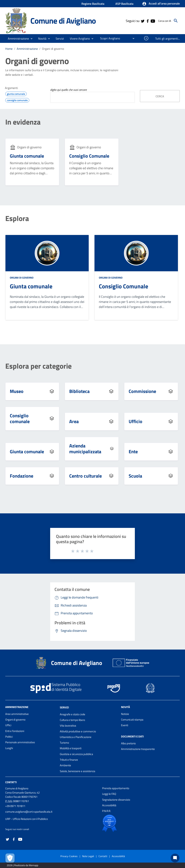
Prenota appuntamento (116, 788)
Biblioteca (79, 391)
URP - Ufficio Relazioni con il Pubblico (27, 819)
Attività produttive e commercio (78, 731)
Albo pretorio (128, 743)
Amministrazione (27, 49)
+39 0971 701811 (15, 806)
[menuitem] (109, 38)
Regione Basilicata (93, 4)
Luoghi (9, 748)
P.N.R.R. (106, 811)
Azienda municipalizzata (85, 449)
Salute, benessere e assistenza (78, 771)
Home (9, 49)
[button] (161, 4)
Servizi (64, 707)
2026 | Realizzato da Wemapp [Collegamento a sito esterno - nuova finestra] (22, 865)
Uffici (8, 725)
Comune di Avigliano (63, 21)
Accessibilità (109, 805)
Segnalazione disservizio (116, 800)
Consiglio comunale (20, 419)
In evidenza (23, 122)
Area (74, 421)
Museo (17, 391)
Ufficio (135, 421)
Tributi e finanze (69, 760)
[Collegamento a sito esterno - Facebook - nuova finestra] (148, 21)
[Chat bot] (175, 858)
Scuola (135, 476)
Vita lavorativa (68, 726)
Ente (133, 452)
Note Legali (88, 856)
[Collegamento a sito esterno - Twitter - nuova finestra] (142, 21)
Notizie (125, 714)
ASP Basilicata (124, 4)
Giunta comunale (27, 156)
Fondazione (22, 476)
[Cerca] (176, 21)
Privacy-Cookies (69, 856)
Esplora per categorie (38, 366)
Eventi (125, 725)
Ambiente (65, 765)
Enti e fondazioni (15, 731)
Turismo (64, 743)
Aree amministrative (17, 714)
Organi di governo (53, 49)
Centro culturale (86, 476)
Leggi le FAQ (109, 794)
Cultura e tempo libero (72, 720)
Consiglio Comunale (89, 156)
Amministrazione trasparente (138, 749)
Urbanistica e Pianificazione (76, 737)
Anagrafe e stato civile (73, 714)
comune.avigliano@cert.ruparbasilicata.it (29, 812)
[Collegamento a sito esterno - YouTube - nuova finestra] (153, 21)
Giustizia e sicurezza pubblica (76, 754)
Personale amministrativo (20, 742)
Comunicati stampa (132, 720)
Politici (9, 737)
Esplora (17, 218)
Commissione (142, 391)
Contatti (11, 782)
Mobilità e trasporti (71, 748)
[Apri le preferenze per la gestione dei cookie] (10, 858)
